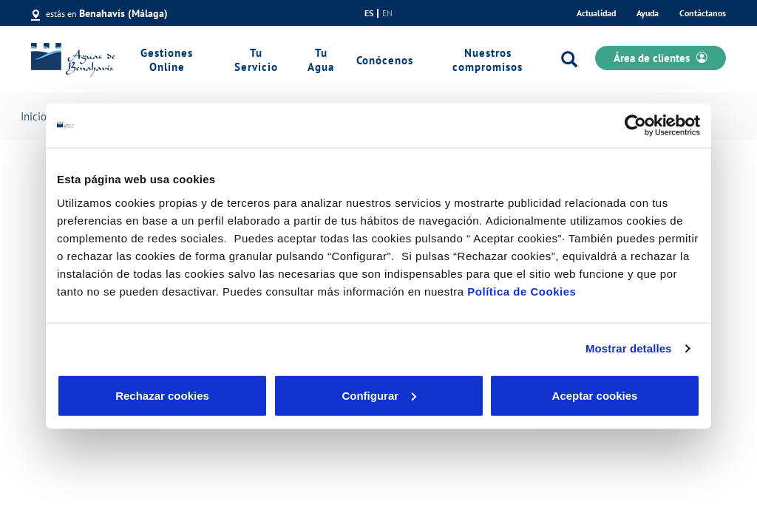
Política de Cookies (522, 291)
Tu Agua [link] (321, 60)
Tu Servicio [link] (256, 60)
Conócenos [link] (385, 60)
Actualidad (596, 13)
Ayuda (648, 13)
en (387, 13)
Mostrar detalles (629, 348)
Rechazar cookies (162, 395)
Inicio (34, 116)
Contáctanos (703, 13)
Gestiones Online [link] (167, 60)
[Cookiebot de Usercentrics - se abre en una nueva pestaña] (635, 126)
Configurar (379, 395)
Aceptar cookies (595, 395)
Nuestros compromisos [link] (488, 60)
